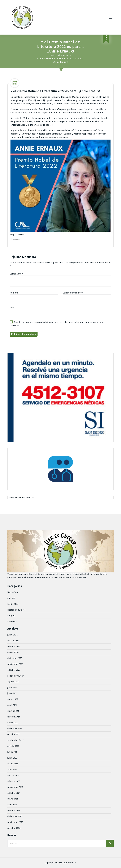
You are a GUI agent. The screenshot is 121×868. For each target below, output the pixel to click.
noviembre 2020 (15, 822)
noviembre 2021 (15, 787)
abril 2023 (12, 705)
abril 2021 (12, 805)
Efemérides (13, 604)
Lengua (11, 616)
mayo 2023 (13, 699)
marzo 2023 (13, 711)
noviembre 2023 (15, 664)
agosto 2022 (13, 746)
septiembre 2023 (16, 676)
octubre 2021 (14, 793)
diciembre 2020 (15, 816)
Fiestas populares (16, 610)
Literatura (63, 55)
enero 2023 (13, 723)
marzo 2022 (13, 775)
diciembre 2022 (15, 728)
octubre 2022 (14, 734)
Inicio (53, 55)
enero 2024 (13, 652)
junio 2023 (12, 693)
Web (12, 307)
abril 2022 (12, 770)
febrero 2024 (14, 646)
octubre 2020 (14, 828)
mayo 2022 (13, 764)
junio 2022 (12, 758)
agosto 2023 (13, 682)
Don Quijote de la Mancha (21, 498)
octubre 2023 (14, 670)
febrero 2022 (14, 781)
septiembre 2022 (16, 740)
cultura (11, 598)
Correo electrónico (73, 293)
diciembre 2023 (15, 658)
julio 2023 (12, 688)
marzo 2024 (13, 641)
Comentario (16, 274)
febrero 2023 (14, 717)
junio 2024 (13, 635)
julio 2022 (12, 752)
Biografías (13, 592)
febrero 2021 (14, 810)
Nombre (15, 293)
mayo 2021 (13, 799)
